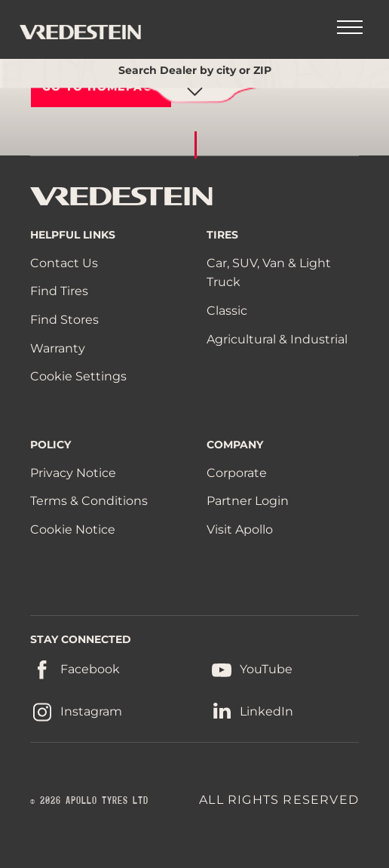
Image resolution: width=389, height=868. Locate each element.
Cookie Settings (78, 377)
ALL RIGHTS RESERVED (279, 800)
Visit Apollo (240, 529)
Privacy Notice (73, 473)
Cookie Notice (73, 529)
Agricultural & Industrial (277, 339)
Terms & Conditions (89, 501)
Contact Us (64, 263)
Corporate (237, 473)
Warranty (58, 348)
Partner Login (248, 501)
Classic (227, 311)
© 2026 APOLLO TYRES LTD (89, 801)
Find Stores (64, 320)
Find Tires (59, 291)
